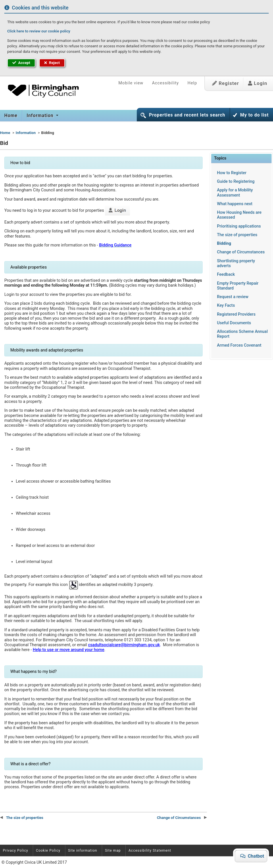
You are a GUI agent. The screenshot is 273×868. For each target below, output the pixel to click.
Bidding (224, 243)
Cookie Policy (48, 850)
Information (41, 116)
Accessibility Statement (150, 850)
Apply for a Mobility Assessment (235, 193)
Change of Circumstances (241, 252)
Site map (113, 850)
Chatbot (254, 856)
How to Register (232, 173)
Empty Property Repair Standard (238, 286)
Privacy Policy (16, 850)
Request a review (233, 297)
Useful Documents (234, 323)
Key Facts (226, 305)
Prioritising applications (239, 226)
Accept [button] (21, 63)
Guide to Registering (236, 181)
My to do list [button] (254, 115)
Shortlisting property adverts (236, 263)
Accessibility (166, 83)
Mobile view (131, 83)
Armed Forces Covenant (239, 345)
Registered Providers (236, 314)
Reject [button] (52, 63)
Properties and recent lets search (187, 115)
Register (226, 83)
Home (11, 116)
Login (258, 83)
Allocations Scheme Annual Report (242, 334)
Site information (83, 850)
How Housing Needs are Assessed (239, 215)
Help (192, 83)
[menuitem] (11, 116)
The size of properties (237, 235)
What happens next (235, 204)
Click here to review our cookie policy (39, 31)
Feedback (226, 274)
